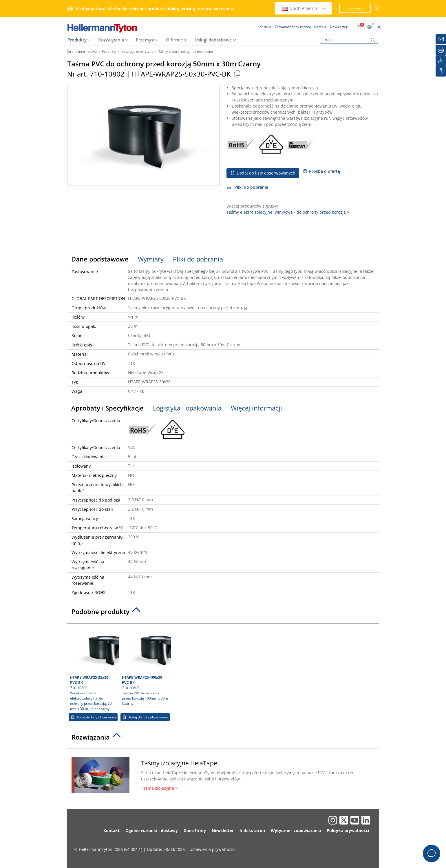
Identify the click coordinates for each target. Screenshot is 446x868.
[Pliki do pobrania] (441, 61)
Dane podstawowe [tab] (100, 259)
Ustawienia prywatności (212, 849)
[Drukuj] (441, 50)
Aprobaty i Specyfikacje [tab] (107, 408)
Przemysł (145, 40)
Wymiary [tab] (151, 259)
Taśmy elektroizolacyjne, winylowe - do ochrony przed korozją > (288, 212)
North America (304, 8)
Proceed (355, 9)
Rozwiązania (111, 40)
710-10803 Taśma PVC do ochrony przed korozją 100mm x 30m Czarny (146, 666)
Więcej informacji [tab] (256, 408)
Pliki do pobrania (247, 187)
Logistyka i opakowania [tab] (187, 408)
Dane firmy (195, 830)
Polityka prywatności (348, 830)
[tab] (223, 613)
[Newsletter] (441, 39)
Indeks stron (252, 830)
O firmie (174, 40)
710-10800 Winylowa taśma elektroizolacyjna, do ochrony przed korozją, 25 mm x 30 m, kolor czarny (94, 669)
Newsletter (223, 830)
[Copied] (237, 74)
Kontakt (111, 830)
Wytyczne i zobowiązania (296, 830)
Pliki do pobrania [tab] (198, 259)
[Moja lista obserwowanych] (441, 71)
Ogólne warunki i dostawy (152, 830)
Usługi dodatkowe (213, 40)
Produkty (77, 40)
